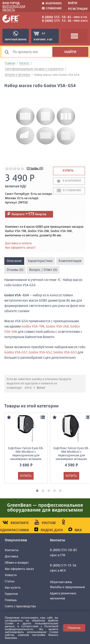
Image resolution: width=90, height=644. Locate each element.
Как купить (13, 588)
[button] (37, 491)
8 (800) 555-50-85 (57, 17)
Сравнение (52, 9)
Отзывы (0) (35, 168)
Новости (11, 575)
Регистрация (78, 9)
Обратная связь (61, 582)
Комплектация (70, 261)
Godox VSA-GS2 (40, 352)
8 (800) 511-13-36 (57, 21)
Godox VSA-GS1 (16, 352)
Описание (14, 261)
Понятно (74, 628)
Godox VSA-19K (33, 327)
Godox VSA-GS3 (65, 352)
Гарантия (11, 594)
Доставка (12, 557)
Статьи (10, 582)
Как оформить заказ (19, 569)
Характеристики (40, 261)
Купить (68, 171)
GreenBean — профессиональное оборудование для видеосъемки (45, 508)
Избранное (52, 3)
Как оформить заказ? (20, 248)
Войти (73, 3)
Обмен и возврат (17, 563)
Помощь (11, 600)
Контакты (12, 551)
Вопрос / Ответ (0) (43, 270)
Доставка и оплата (18, 243)
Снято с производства (20, 607)
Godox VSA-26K (57, 327)
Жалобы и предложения (67, 587)
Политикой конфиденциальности (32, 628)
